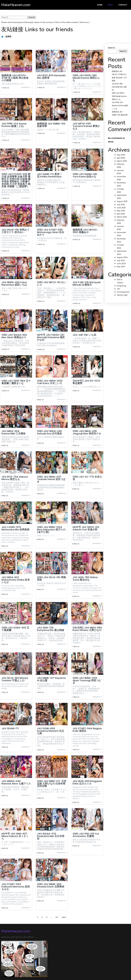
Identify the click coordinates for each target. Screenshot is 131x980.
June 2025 (121, 208)
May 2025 (121, 211)
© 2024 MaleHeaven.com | (15, 968)
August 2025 (122, 201)
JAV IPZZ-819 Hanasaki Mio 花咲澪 (119, 87)
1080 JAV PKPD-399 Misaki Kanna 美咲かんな (119, 96)
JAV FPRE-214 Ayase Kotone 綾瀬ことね (120, 105)
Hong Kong (121, 286)
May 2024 (121, 267)
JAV (118, 289)
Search (111, 48)
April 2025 (121, 214)
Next (64, 914)
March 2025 (122, 217)
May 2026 (121, 155)
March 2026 (122, 161)
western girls (122, 295)
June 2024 (121, 264)
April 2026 (121, 158)
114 (57, 914)
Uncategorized (123, 292)
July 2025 (121, 205)
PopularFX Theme (37, 968)
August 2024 (122, 257)
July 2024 (121, 260)
